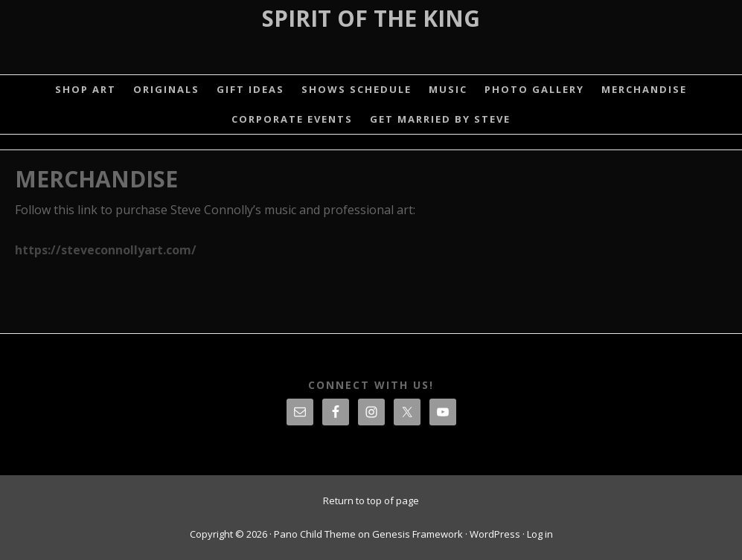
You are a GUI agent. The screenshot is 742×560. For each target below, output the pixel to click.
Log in (540, 534)
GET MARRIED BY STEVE (440, 119)
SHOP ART (86, 89)
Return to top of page (371, 501)
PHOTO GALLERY (534, 89)
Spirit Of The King (371, 18)
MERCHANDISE (644, 89)
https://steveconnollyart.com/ (106, 250)
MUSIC (448, 89)
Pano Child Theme (315, 534)
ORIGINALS (166, 89)
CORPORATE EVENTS (292, 119)
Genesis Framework (418, 534)
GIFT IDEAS (250, 89)
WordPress (495, 534)
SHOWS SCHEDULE (356, 89)
